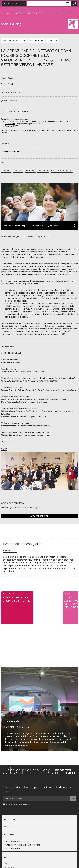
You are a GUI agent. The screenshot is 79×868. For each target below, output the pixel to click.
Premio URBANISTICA (13, 841)
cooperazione (43, 171)
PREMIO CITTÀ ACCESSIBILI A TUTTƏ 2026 (22, 845)
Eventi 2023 (9, 13)
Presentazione (10, 819)
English (4, 449)
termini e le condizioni (22, 804)
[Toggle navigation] (49, 3)
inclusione (18, 171)
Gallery (7, 826)
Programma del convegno (11, 151)
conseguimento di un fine (62, 171)
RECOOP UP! (10, 124)
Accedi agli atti (40, 516)
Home (3, 13)
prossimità (6, 171)
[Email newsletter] (36, 799)
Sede (6, 864)
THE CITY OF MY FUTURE (15, 849)
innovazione (30, 171)
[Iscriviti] (73, 799)
